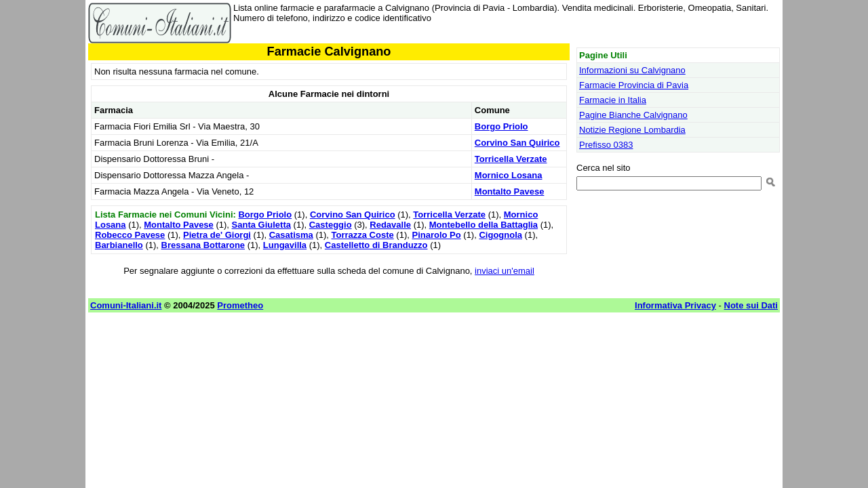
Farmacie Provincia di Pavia (634, 85)
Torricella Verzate (511, 159)
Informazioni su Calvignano (632, 70)
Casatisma (291, 235)
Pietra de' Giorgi (217, 235)
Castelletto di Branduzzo (376, 245)
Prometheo (240, 305)
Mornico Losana (509, 175)
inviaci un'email (505, 271)
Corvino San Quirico (517, 143)
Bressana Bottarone (203, 245)
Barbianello (119, 245)
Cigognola (500, 235)
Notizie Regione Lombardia (632, 130)
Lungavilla (285, 245)
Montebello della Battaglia (484, 225)
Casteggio (331, 225)
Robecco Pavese (130, 235)
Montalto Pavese (510, 191)
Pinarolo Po (436, 235)
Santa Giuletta (261, 225)
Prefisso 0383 (606, 145)
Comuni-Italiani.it (126, 305)
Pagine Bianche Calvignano (633, 115)
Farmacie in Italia (613, 100)
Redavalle (390, 225)
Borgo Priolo (501, 126)
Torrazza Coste (363, 235)
